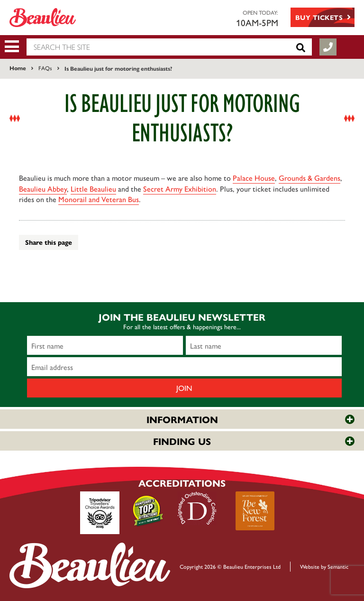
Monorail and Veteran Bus (99, 199)
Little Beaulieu (93, 189)
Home (18, 68)
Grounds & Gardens (309, 178)
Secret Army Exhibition (180, 189)
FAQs (45, 68)
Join (184, 388)
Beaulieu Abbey (43, 189)
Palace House (254, 178)
